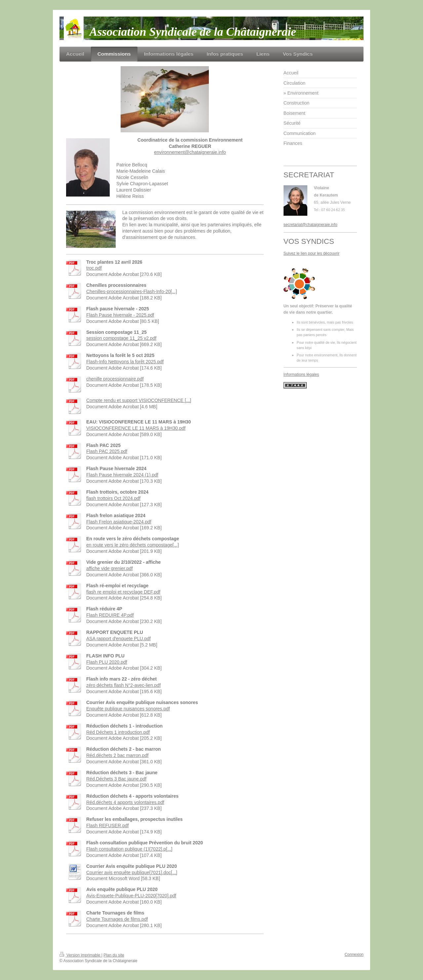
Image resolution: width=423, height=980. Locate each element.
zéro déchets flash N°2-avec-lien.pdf (123, 685)
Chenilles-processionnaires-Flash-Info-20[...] (132, 291)
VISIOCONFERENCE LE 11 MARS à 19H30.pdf (136, 428)
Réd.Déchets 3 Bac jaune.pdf (116, 779)
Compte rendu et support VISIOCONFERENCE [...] (139, 400)
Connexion (354, 955)
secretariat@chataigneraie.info (310, 225)
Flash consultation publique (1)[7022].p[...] (129, 849)
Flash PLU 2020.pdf (107, 662)
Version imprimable (80, 955)
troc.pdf (94, 268)
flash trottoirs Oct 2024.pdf (113, 498)
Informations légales (301, 375)
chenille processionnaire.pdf (115, 379)
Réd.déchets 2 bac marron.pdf (117, 755)
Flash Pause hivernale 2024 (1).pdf (122, 475)
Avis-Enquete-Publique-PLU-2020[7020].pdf (131, 896)
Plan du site (114, 955)
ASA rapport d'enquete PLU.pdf (118, 639)
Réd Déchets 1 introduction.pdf (118, 732)
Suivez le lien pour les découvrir (311, 253)
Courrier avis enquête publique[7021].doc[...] (132, 872)
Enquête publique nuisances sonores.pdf (128, 709)
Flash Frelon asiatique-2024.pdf (119, 522)
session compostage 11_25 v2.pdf (121, 338)
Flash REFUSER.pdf (107, 825)
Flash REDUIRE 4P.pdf (110, 615)
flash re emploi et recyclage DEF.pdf (123, 592)
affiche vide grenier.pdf (110, 568)
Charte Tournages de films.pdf (117, 919)
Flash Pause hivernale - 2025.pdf (120, 315)
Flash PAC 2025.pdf (107, 451)
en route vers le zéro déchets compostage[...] (133, 545)
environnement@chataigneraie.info (190, 152)
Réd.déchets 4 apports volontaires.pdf (125, 802)
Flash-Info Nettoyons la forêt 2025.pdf (125, 362)
